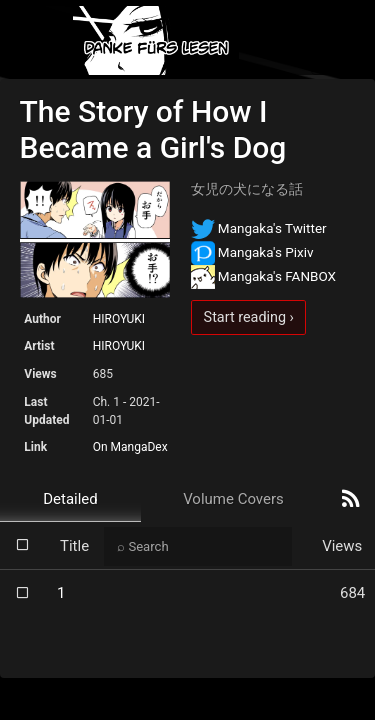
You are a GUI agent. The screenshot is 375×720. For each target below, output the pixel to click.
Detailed (70, 499)
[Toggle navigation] (343, 40)
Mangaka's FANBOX (264, 276)
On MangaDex (130, 447)
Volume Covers (233, 499)
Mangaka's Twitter (259, 228)
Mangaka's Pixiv (252, 252)
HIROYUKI (119, 319)
